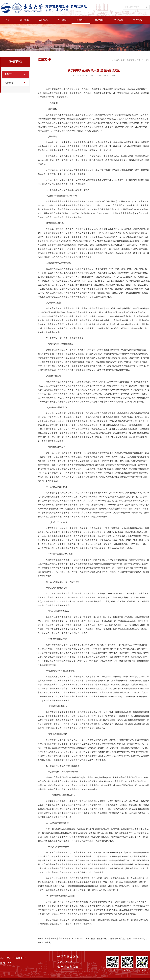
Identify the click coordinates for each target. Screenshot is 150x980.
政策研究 (81, 20)
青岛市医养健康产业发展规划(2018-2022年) (64, 939)
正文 (148, 60)
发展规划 (127, 963)
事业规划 (62, 20)
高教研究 (9, 83)
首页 (8, 20)
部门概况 (24, 20)
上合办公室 (142, 963)
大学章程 (119, 20)
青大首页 (138, 20)
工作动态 (43, 20)
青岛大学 (112, 963)
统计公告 (100, 20)
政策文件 (9, 74)
